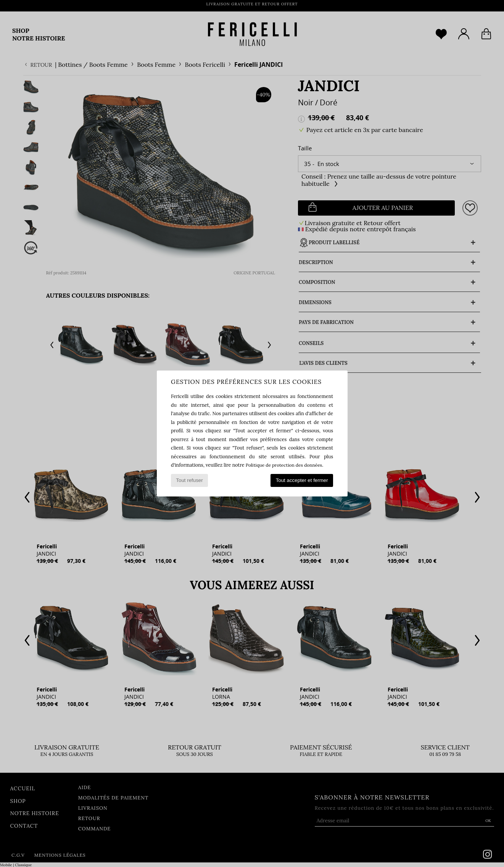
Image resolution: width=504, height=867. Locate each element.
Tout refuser (189, 480)
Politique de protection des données (286, 465)
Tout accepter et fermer (302, 480)
